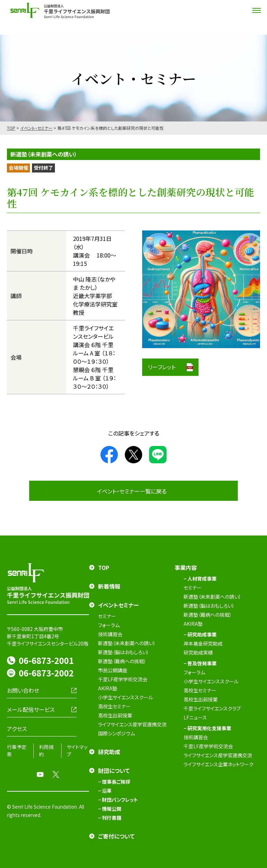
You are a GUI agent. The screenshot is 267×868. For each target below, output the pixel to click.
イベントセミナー (118, 605)
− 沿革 (105, 791)
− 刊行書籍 (110, 818)
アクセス (17, 728)
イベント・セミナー (36, 128)
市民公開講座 (113, 670)
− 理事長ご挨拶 (114, 782)
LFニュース (195, 717)
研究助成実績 (198, 652)
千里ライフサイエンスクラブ (212, 708)
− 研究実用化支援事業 (207, 728)
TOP (11, 128)
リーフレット (162, 367)
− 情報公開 (110, 809)
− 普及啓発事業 (200, 663)
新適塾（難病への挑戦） (122, 661)
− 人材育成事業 (200, 579)
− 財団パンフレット (118, 800)
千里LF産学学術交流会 (123, 679)
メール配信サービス (31, 709)
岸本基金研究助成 (203, 643)
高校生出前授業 (115, 715)
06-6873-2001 (46, 660)
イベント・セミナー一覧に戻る (132, 491)
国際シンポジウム (116, 733)
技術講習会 (110, 634)
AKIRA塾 (108, 688)
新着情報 (109, 586)
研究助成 (109, 752)
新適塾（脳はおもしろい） (124, 652)
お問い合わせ (23, 690)
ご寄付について (116, 836)
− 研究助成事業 (200, 634)
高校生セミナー (114, 706)
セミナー (107, 616)
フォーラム (109, 625)
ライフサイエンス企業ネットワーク (219, 764)
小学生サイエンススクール (126, 697)
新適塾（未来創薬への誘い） (127, 643)
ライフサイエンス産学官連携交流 (132, 724)
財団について (114, 770)
